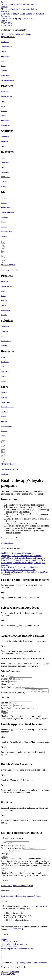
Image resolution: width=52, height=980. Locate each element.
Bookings (27, 34)
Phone (4, 684)
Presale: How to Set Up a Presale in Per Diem (20, 567)
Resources (5, 11)
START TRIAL (7, 23)
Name (4, 846)
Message (5, 857)
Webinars (37, 900)
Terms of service (40, 967)
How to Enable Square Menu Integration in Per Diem (23, 560)
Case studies (6, 14)
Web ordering (17, 34)
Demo (17, 975)
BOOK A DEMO (8, 978)
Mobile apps (6, 34)
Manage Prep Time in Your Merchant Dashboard (21, 556)
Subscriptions (31, 4)
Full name (5, 676)
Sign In (4, 21)
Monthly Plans (27, 889)
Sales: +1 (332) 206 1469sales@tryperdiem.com (14, 950)
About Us (5, 889)
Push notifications (18, 4)
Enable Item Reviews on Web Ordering (17, 553)
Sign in (4, 37)
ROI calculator (38, 14)
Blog (19, 14)
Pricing (14, 14)
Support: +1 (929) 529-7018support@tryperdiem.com (12, 946)
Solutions (17, 889)
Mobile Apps (17, 900)
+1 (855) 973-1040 (37, 910)
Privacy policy (25, 967)
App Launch (27, 14)
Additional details (13, 690)
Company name (12, 851)
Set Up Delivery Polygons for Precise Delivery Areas (23, 558)
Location (5, 682)
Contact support (8, 543)
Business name (7, 679)
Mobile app (6, 4)
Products (5, 2)
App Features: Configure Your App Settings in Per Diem (24, 572)
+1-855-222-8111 (18, 933)
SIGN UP (11, 37)
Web (12, 975)
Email (8, 687)
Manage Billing (27, 953)
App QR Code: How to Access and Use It (18, 570)
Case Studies (6, 900)
